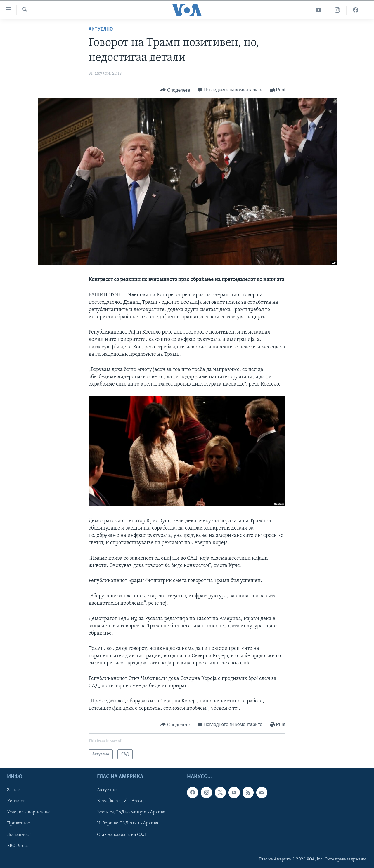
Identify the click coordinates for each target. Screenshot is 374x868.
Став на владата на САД (121, 835)
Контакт (16, 801)
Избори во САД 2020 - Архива (128, 824)
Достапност (19, 835)
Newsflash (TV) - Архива (122, 801)
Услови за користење (29, 813)
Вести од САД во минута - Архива (131, 813)
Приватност (19, 824)
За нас (13, 790)
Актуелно (101, 29)
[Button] (175, 90)
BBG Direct (18, 846)
